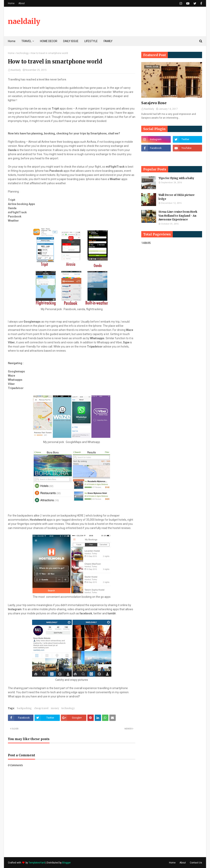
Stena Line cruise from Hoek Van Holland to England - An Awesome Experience (178, 216)
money (55, 708)
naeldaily (24, 21)
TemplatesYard (37, 863)
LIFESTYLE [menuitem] (91, 41)
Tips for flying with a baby (176, 178)
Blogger (66, 863)
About (22, 3)
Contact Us (196, 863)
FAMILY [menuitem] (108, 41)
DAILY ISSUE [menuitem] (71, 41)
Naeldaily (16, 70)
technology (23, 53)
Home (11, 3)
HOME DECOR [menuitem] (49, 41)
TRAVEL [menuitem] (26, 41)
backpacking (24, 708)
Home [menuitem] (12, 41)
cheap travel (41, 708)
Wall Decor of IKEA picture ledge (177, 197)
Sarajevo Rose (154, 103)
